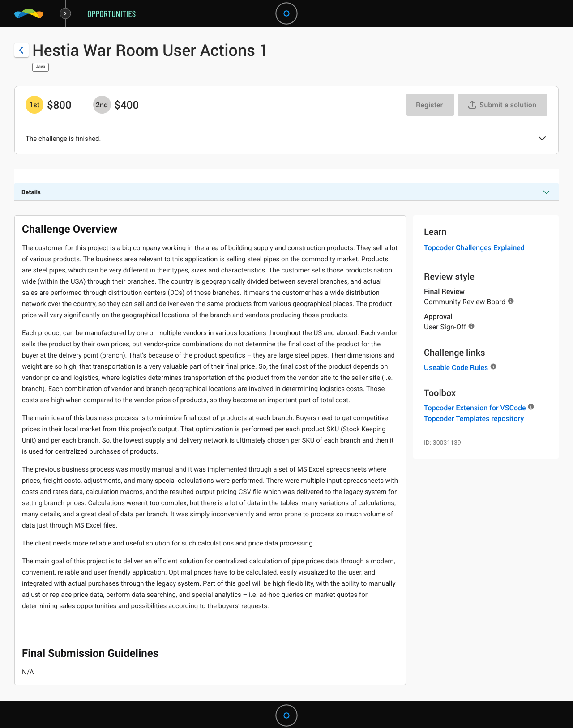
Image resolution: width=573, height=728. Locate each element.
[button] (542, 139)
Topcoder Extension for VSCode (475, 408)
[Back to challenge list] (21, 50)
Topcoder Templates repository (474, 418)
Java (41, 67)
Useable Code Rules (456, 367)
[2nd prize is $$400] (102, 105)
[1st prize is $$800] (34, 105)
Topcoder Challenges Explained (474, 247)
